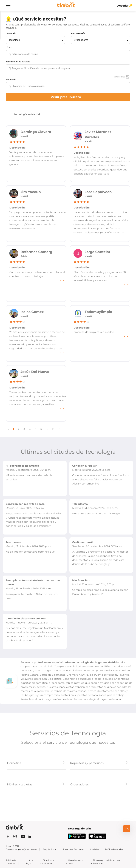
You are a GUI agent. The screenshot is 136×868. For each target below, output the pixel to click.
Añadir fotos (122, 77)
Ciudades (95, 849)
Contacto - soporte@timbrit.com (21, 849)
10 (53, 429)
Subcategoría (78, 34)
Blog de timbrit (50, 849)
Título (9, 48)
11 (59, 429)
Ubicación (11, 80)
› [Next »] (65, 429)
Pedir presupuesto (68, 97)
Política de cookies (114, 849)
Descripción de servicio (18, 62)
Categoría (11, 34)
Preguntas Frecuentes (74, 849)
